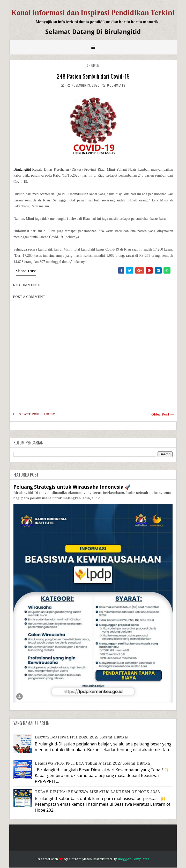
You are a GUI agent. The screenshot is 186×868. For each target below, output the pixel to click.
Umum (95, 66)
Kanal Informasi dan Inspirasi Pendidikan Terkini (93, 13)
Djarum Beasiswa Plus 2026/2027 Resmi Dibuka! (81, 737)
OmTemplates (80, 859)
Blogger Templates (134, 859)
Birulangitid (22, 169)
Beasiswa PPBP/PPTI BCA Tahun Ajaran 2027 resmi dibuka (92, 763)
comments (116, 85)
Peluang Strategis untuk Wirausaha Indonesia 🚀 (72, 487)
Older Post (160, 414)
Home (49, 414)
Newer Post (29, 414)
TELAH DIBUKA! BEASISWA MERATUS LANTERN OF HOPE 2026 (98, 792)
